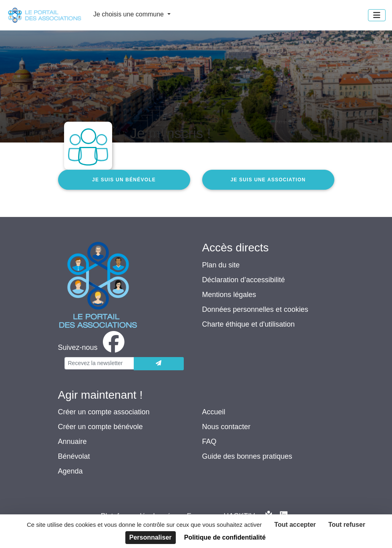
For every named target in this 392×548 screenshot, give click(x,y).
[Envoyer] (159, 364)
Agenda (70, 471)
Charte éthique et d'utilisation (249, 324)
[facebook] (93, 347)
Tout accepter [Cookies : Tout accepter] (295, 525)
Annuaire (72, 442)
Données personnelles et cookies (255, 309)
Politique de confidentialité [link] (225, 537)
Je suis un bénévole (124, 180)
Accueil (214, 412)
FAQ (209, 442)
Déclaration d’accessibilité (244, 280)
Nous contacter (226, 427)
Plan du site (221, 265)
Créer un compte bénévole (101, 427)
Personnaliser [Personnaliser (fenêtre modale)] (151, 537)
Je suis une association (268, 180)
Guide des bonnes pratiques (247, 456)
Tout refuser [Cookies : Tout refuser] (347, 525)
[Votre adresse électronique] (99, 363)
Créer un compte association (104, 412)
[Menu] (377, 15)
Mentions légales (229, 295)
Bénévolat (74, 456)
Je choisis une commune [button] (130, 14)
